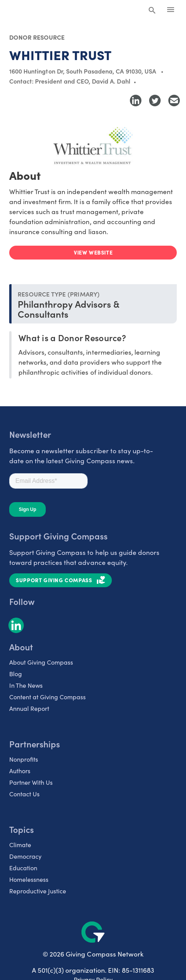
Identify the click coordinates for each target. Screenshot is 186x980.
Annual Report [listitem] (29, 708)
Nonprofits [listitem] (24, 759)
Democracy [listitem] (25, 856)
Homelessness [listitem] (29, 879)
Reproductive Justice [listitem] (38, 891)
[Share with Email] (174, 101)
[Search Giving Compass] (152, 11)
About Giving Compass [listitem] (41, 662)
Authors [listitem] (20, 771)
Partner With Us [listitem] (31, 782)
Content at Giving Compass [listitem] (47, 697)
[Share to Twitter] (155, 101)
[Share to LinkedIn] (136, 101)
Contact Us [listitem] (24, 794)
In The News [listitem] (26, 685)
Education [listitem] (23, 868)
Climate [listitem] (20, 845)
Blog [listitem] (16, 674)
